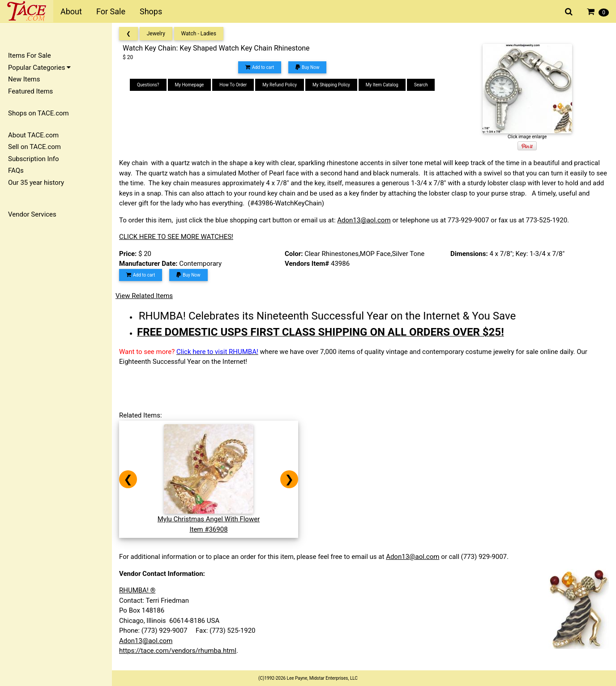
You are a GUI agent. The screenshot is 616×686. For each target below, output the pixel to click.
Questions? (148, 85)
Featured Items (30, 91)
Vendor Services (32, 214)
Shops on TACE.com (38, 113)
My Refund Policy (280, 85)
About (71, 11)
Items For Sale (30, 55)
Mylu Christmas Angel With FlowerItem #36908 (209, 519)
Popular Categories (39, 68)
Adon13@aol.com (364, 220)
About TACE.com (33, 135)
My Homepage (190, 85)
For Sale (111, 11)
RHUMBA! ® (137, 590)
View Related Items (144, 296)
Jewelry (156, 34)
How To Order (233, 85)
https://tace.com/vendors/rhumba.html (178, 651)
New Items (24, 79)
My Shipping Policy (331, 85)
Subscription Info (34, 159)
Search (421, 85)
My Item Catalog (382, 85)
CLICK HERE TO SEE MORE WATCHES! (176, 237)
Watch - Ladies (199, 34)
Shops (151, 11)
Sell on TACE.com (34, 147)
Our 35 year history (36, 183)
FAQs (16, 170)
